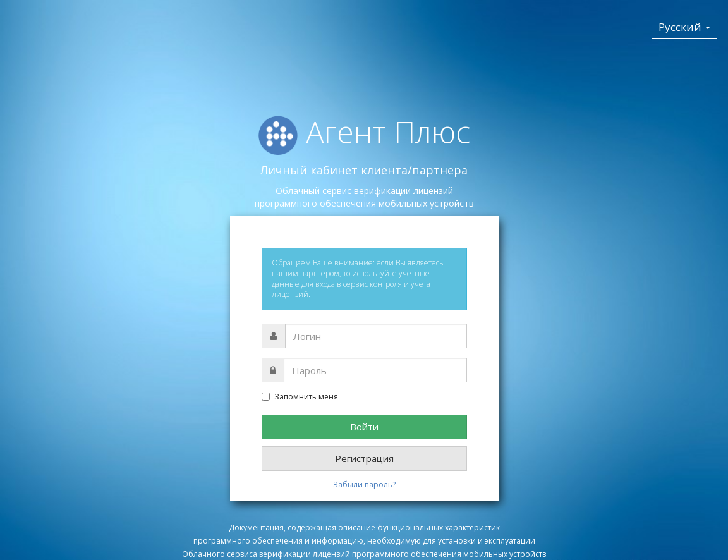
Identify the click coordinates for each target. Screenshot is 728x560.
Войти (364, 427)
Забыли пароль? (364, 484)
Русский (684, 27)
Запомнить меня (300, 397)
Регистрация (364, 458)
